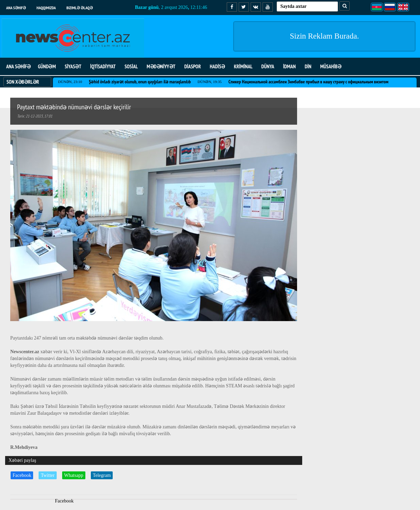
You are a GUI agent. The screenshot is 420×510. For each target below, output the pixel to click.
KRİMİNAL (243, 66)
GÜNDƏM (47, 66)
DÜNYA (268, 66)
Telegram (102, 475)
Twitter (47, 475)
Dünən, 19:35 (210, 82)
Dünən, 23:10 (70, 82)
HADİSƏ (217, 66)
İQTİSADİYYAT (103, 66)
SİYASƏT (73, 66)
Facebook (22, 475)
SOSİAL (131, 66)
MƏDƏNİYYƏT (161, 66)
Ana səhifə (16, 8)
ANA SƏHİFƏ (18, 66)
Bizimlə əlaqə (80, 8)
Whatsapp (74, 475)
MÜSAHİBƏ (331, 66)
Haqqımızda (46, 8)
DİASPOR (193, 66)
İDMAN (289, 66)
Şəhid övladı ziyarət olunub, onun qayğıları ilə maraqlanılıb (140, 82)
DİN (308, 66)
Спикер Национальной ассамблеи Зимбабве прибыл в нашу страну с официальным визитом (309, 82)
